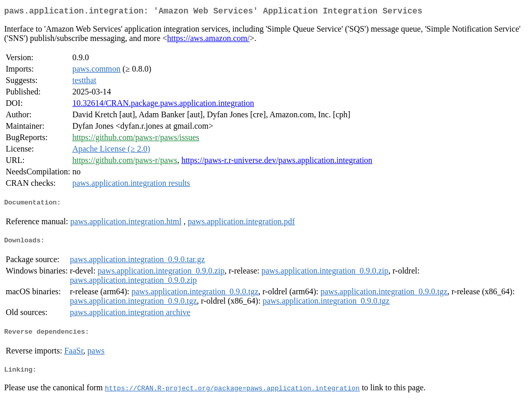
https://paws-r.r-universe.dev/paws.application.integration (277, 162)
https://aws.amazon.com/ (208, 40)
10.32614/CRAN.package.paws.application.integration (163, 105)
